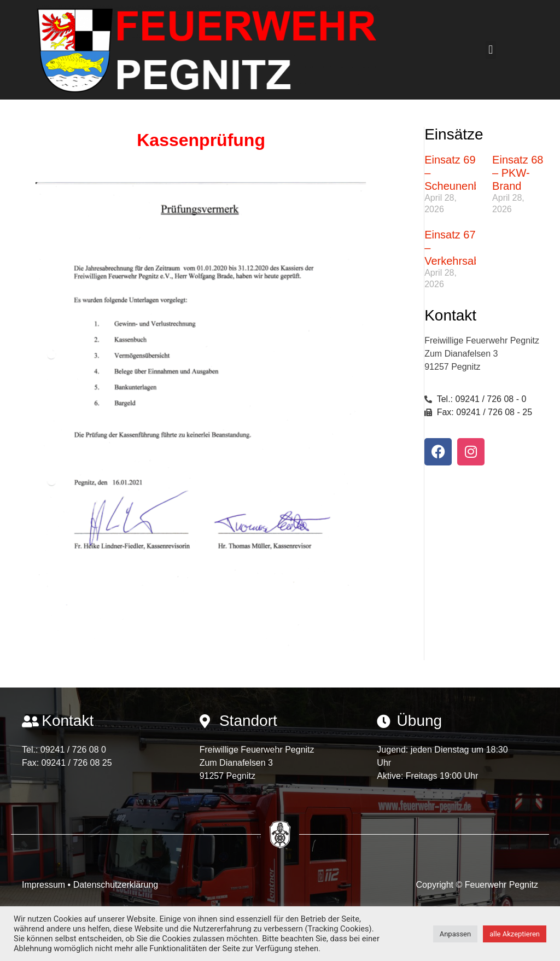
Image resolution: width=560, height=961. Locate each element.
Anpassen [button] (456, 934)
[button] (491, 50)
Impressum (45, 885)
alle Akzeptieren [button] (515, 934)
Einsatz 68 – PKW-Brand (518, 173)
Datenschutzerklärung (116, 885)
